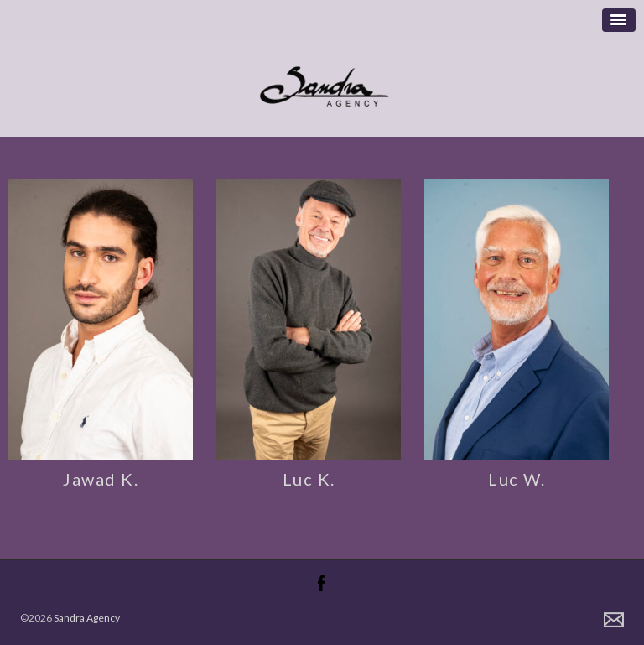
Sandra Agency (87, 618)
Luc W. (517, 479)
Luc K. (309, 479)
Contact (614, 620)
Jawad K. (101, 479)
